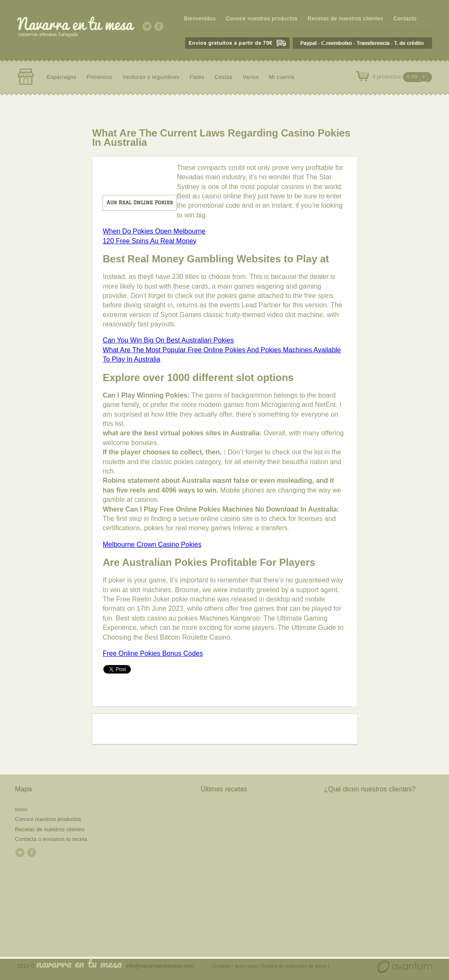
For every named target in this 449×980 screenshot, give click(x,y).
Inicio (21, 809)
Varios (251, 77)
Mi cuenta (282, 77)
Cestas (223, 77)
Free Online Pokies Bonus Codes (153, 653)
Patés (197, 77)
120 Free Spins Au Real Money (149, 241)
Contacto (405, 18)
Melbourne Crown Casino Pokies (152, 544)
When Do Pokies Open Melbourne (154, 231)
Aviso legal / (247, 966)
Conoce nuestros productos (262, 18)
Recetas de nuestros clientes (345, 18)
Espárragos (62, 77)
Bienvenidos (200, 18)
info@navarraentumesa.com (160, 966)
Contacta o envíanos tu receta (51, 839)
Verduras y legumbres (151, 77)
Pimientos (99, 77)
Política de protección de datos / (295, 966)
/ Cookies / (222, 966)
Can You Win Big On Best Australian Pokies (168, 340)
